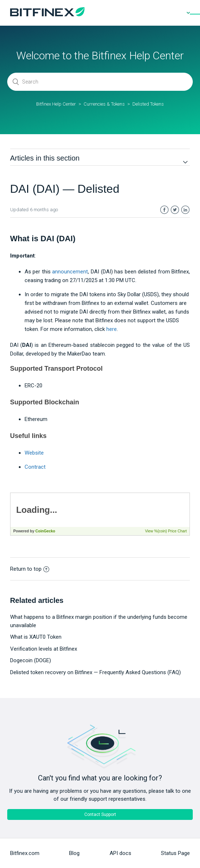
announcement (70, 272)
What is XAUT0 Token (36, 637)
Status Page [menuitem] (175, 853)
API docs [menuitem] (120, 853)
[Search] (100, 82)
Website (34, 453)
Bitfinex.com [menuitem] (25, 853)
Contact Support (100, 814)
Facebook (164, 210)
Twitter (175, 210)
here (112, 329)
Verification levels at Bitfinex (44, 649)
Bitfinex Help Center (56, 104)
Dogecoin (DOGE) (31, 660)
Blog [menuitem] (74, 853)
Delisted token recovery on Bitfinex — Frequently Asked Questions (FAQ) (95, 672)
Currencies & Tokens (104, 104)
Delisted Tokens (148, 104)
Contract (35, 467)
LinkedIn (185, 210)
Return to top (30, 569)
